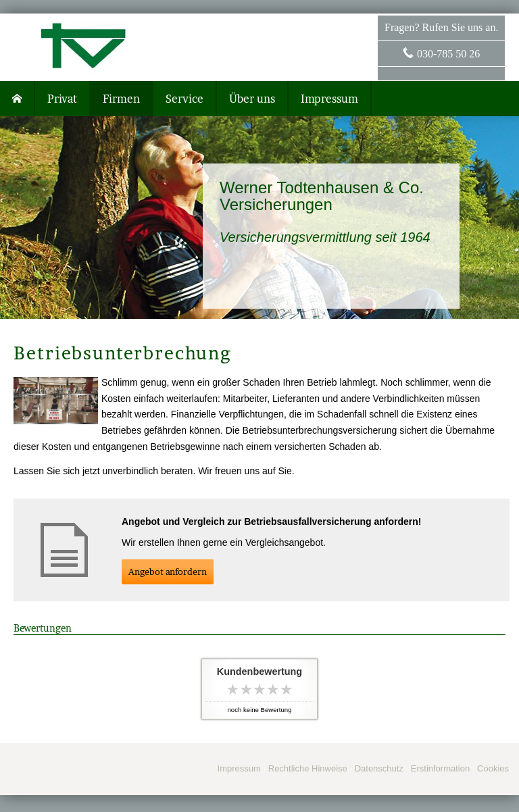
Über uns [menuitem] (252, 99)
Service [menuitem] (184, 99)
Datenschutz (379, 768)
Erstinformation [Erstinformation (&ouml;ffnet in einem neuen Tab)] (440, 768)
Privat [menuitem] (62, 99)
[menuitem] (18, 99)
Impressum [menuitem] (329, 99)
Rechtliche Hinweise (308, 768)
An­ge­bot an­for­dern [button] (168, 572)
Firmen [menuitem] (121, 99)
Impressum (239, 768)
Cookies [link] (493, 768)
